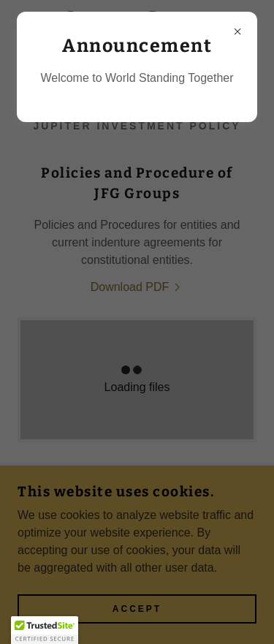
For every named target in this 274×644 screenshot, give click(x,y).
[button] (45, 630)
